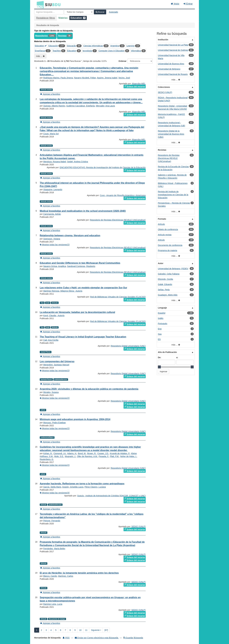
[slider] (159, 367)
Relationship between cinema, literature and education (70, 235)
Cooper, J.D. (103, 453)
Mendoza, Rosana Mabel (55, 162)
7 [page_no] (65, 630)
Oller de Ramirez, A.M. (87, 456)
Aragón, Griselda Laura (73, 487)
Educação (71, 46)
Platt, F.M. (114, 456)
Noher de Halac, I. (128, 456)
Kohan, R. (48, 453)
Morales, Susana (51, 392)
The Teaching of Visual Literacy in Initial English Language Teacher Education (83, 337)
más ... (40, 56)
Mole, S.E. (59, 456)
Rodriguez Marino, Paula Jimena (58, 78)
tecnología (87, 51)
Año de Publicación (167, 352)
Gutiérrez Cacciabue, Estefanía (81, 106)
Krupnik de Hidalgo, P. (120, 453)
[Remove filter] (84, 18)
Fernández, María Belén (54, 549)
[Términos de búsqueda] (49, 12)
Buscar (100, 12)
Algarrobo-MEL (139, 84)
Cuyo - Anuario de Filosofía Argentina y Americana (123, 195)
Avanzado (113, 12)
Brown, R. (92, 453)
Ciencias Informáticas (93, 46)
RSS (66, 638)
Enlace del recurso (135, 87)
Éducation (72, 51)
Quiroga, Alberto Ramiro (54, 106)
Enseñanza (40, 51)
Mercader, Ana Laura (105, 106)
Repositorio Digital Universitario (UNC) (128, 346)
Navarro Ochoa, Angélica (55, 266)
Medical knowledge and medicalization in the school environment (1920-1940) (83, 211)
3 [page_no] (46, 630)
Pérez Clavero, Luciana (95, 487)
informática (136, 51)
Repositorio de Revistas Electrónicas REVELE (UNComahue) (118, 220)
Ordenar (123, 61)
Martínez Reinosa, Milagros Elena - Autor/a (63, 291)
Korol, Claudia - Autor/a (54, 315)
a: (177, 357)
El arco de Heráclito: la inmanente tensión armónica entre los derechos (79, 573)
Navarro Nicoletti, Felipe (85, 78)
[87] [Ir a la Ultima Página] (106, 630)
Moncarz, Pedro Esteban (54, 423)
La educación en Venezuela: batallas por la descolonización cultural (77, 312)
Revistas (62, 36)
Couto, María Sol (51, 134)
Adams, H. (72, 453)
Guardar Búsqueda (133, 638)
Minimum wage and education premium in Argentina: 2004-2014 (75, 419)
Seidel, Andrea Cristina (78, 162)
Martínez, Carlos (66, 576)
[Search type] (79, 12)
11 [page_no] (86, 630)
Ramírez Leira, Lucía (53, 604)
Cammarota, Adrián (52, 214)
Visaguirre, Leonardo (53, 190)
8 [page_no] (70, 630)
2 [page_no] (41, 630)
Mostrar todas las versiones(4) (55, 493)
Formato (162, 219)
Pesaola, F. (104, 456)
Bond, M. (82, 453)
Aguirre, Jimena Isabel (107, 78)
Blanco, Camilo (50, 576)
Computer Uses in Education (112, 51)
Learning (130, 46)
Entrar (188, 4)
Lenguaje (162, 308)
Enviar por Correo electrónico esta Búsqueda (97, 638)
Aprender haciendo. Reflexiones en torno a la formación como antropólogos (82, 484)
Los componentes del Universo (57, 361)
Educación (53, 46)
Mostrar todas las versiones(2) (55, 245)
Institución (163, 40)
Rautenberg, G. (47, 459)
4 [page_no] (51, 630)
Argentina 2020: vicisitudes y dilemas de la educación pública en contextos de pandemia (89, 389)
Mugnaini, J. (70, 456)
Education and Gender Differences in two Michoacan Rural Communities (80, 263)
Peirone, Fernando (52, 521)
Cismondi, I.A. (60, 453)
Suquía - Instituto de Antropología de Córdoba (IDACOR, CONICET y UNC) (111, 496)
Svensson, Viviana (52, 239)
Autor (161, 263)
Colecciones (164, 87)
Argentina (115, 46)
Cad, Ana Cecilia (51, 340)
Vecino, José (124, 78)
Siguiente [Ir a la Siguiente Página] (96, 630)
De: (160, 357)
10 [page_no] (80, 630)
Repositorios (42, 36)
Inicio (175, 4)
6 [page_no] (61, 630)
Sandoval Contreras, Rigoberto (81, 266)
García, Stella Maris (52, 487)
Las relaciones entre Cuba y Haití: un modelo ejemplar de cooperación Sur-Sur (83, 288)
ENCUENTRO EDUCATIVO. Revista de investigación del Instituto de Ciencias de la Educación (103, 167)
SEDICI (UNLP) (139, 527)
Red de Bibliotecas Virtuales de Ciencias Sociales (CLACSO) (118, 297)
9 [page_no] (75, 630)
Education (41, 46)
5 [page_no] (56, 630)
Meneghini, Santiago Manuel (56, 365)
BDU (39, 5)
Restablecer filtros (46, 18)
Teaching (57, 51)
